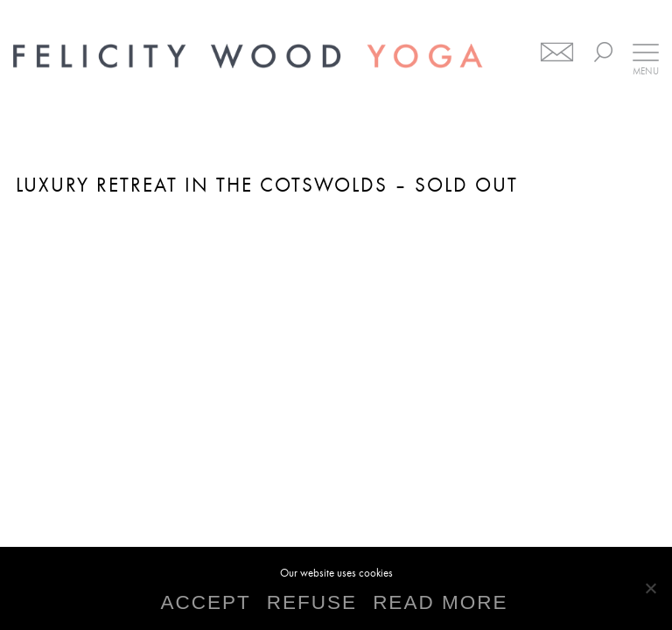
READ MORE (440, 603)
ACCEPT (206, 603)
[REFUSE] (650, 588)
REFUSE (312, 603)
